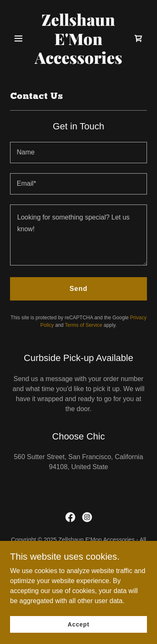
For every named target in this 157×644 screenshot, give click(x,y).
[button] (20, 38)
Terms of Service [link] (84, 325)
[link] (78, 62)
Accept (79, 624)
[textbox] (78, 153)
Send (78, 289)
